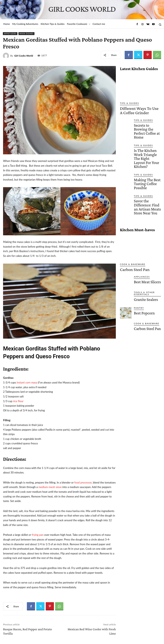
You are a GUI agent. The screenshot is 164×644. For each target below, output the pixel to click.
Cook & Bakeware (130, 229)
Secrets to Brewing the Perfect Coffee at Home (147, 123)
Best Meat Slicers (143, 245)
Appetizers (10, 34)
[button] (160, 24)
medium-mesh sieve (50, 487)
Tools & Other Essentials (142, 257)
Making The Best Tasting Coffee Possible (147, 159)
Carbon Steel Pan (130, 234)
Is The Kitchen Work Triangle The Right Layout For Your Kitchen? (145, 141)
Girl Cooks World (24, 56)
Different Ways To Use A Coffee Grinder (138, 109)
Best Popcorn (141, 276)
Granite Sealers (142, 262)
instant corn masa (27, 382)
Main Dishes (26, 34)
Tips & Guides (128, 103)
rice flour (18, 401)
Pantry (138, 271)
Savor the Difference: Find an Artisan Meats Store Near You (146, 176)
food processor (83, 482)
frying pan (38, 535)
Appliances (140, 240)
